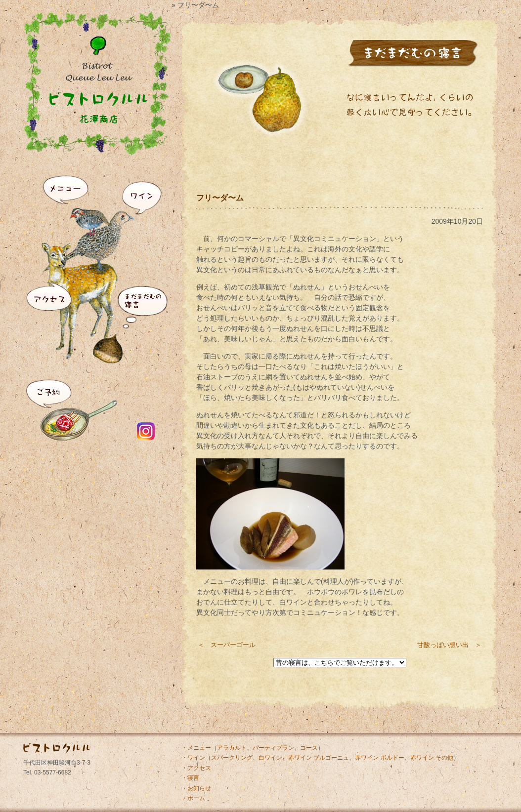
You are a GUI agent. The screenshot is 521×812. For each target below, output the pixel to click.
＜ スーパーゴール (227, 645)
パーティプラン (273, 748)
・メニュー (196, 748)
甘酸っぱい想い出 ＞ (449, 645)
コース (309, 748)
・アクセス (196, 768)
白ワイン (270, 758)
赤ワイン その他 (432, 758)
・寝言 (190, 778)
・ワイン (193, 758)
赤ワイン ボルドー (379, 758)
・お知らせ (196, 788)
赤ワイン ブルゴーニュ (319, 758)
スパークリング (232, 758)
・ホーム (193, 798)
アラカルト (232, 748)
